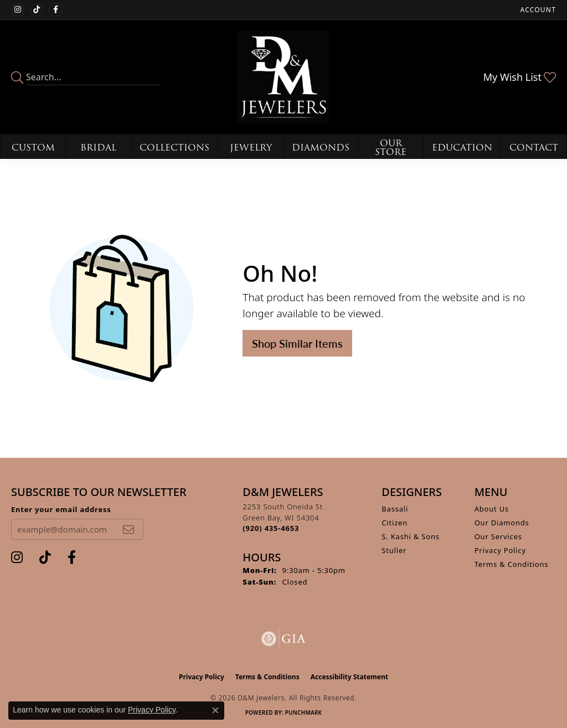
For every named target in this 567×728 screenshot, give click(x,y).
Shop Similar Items (297, 343)
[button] (537, 10)
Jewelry (251, 148)
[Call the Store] (271, 528)
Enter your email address (61, 509)
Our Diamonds (502, 523)
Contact (534, 148)
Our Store (391, 148)
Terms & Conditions (512, 564)
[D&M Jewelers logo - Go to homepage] (283, 77)
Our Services (498, 536)
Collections (174, 148)
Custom (33, 148)
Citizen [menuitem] (395, 523)
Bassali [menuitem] (395, 509)
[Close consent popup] (215, 710)
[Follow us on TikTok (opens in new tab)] (37, 10)
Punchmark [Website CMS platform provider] (304, 712)
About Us (492, 509)
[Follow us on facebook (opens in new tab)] (55, 10)
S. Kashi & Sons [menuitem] (411, 536)
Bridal (98, 148)
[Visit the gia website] (283, 639)
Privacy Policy (500, 550)
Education (462, 148)
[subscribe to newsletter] (128, 529)
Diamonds (321, 148)
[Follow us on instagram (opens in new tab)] (18, 10)
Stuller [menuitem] (394, 550)
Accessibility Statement (349, 677)
